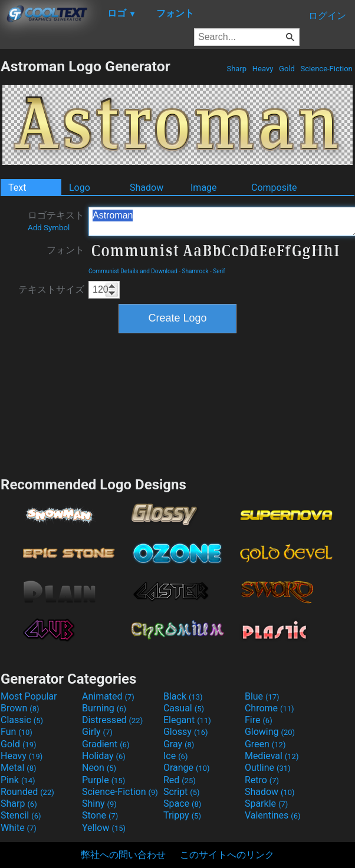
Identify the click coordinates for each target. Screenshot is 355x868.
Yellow (104, 828)
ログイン (327, 16)
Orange (187, 768)
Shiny (99, 804)
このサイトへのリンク (227, 855)
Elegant (187, 720)
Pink (18, 780)
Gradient (106, 744)
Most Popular (29, 696)
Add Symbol (49, 228)
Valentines (273, 815)
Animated (108, 696)
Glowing (270, 732)
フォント (65, 250)
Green (265, 744)
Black (183, 696)
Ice (175, 756)
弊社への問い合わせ (123, 855)
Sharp (236, 69)
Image (204, 188)
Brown (20, 708)
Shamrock (195, 271)
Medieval (272, 756)
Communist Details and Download (133, 271)
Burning (104, 708)
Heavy (263, 69)
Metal (19, 768)
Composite (274, 188)
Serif (219, 271)
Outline (268, 768)
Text (17, 188)
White (19, 828)
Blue (262, 696)
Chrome (269, 708)
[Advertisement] (178, 403)
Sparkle (266, 804)
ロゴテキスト (56, 221)
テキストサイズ (51, 289)
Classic (22, 720)
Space (182, 804)
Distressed (112, 720)
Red (180, 780)
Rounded (27, 792)
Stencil (21, 815)
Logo (80, 188)
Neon (99, 768)
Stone (100, 815)
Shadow (147, 188)
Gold (287, 69)
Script (182, 792)
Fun (17, 732)
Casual (184, 708)
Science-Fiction (326, 69)
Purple (103, 780)
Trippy (182, 815)
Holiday (104, 756)
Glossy (186, 732)
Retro (262, 780)
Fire (259, 720)
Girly (97, 732)
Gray (179, 744)
